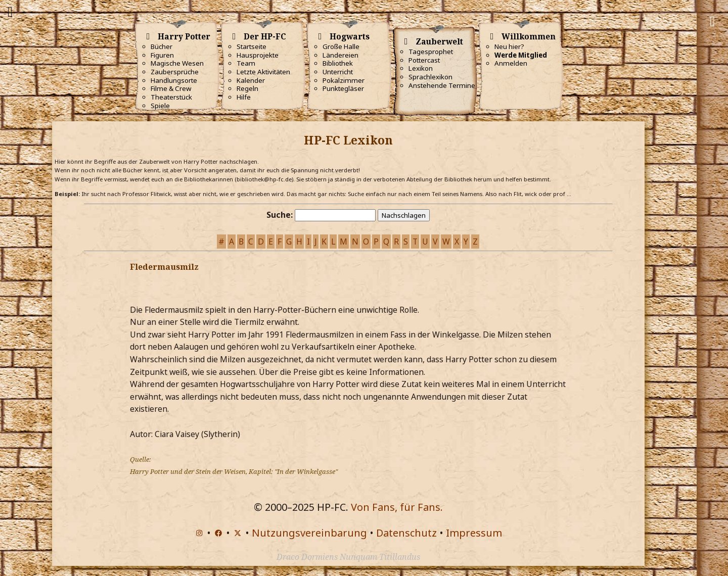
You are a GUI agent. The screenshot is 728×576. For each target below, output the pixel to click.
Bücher (162, 46)
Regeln (247, 88)
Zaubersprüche (175, 72)
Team (246, 63)
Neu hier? (509, 46)
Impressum (474, 533)
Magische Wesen (177, 63)
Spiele (160, 106)
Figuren (162, 55)
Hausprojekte (258, 55)
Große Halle (341, 46)
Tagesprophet (431, 52)
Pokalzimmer (344, 80)
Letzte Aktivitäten (263, 72)
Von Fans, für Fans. (397, 507)
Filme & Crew (171, 88)
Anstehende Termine (442, 85)
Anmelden (511, 63)
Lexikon (421, 68)
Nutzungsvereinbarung (309, 533)
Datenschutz (406, 533)
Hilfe (244, 97)
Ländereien (340, 55)
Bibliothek (338, 63)
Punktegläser (343, 88)
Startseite (252, 46)
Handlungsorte (174, 80)
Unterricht (338, 72)
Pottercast (424, 60)
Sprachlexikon (430, 77)
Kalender (251, 80)
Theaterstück (171, 97)
